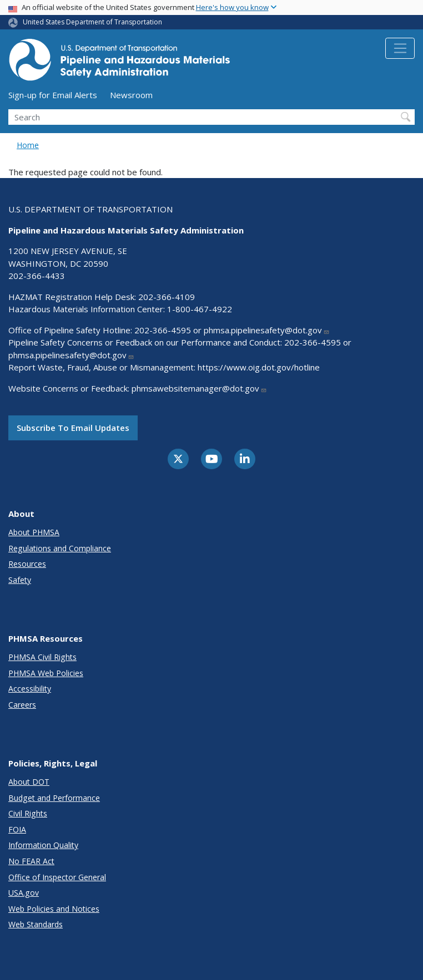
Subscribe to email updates (73, 428)
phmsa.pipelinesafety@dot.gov (267, 330)
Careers (22, 705)
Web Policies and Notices (54, 909)
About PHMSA (34, 532)
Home (28, 145)
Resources (27, 564)
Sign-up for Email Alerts (53, 95)
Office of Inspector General (57, 877)
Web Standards (36, 924)
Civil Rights (28, 813)
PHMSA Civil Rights (42, 657)
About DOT (29, 782)
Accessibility (30, 689)
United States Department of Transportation (92, 22)
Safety (20, 580)
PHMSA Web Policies (46, 673)
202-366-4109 (167, 297)
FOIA (17, 829)
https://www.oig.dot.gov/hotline (259, 367)
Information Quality (43, 845)
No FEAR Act (31, 861)
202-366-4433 (37, 276)
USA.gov (24, 893)
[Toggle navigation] (400, 48)
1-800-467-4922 (200, 309)
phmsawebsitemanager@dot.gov (199, 388)
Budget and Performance (54, 798)
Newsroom (131, 95)
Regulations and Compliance (60, 548)
